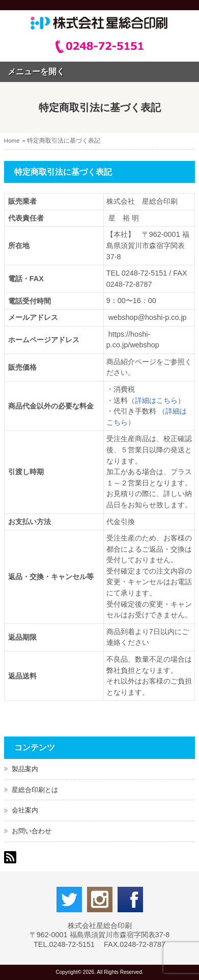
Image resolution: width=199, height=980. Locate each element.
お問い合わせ (32, 831)
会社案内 (25, 810)
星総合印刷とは (35, 790)
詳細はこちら (156, 400)
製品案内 (25, 769)
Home (12, 141)
